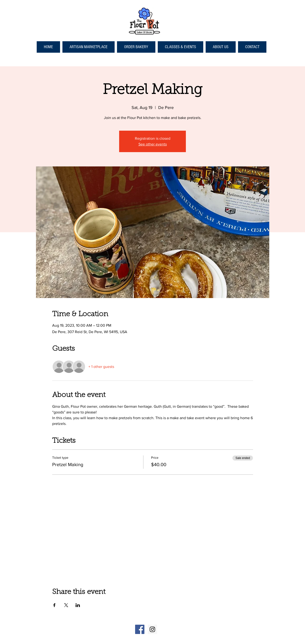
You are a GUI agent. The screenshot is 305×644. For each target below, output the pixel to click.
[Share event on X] (66, 605)
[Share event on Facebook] (54, 605)
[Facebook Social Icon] (140, 629)
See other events (153, 144)
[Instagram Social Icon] (152, 629)
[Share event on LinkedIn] (78, 605)
